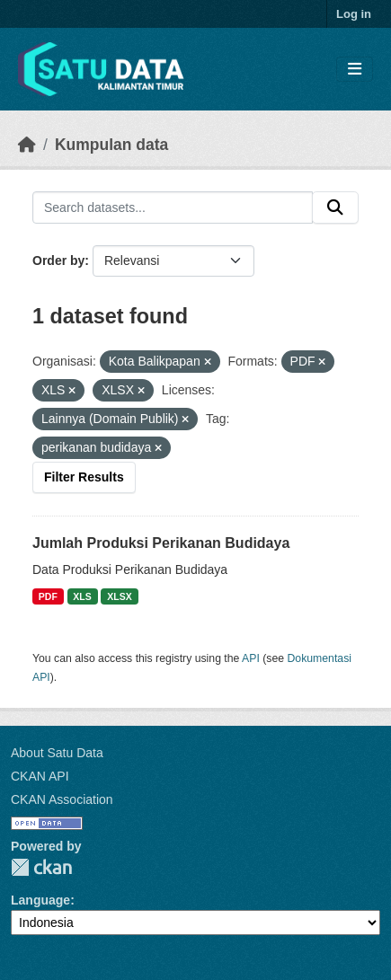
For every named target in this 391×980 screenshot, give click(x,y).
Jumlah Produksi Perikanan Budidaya (161, 543)
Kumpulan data (111, 145)
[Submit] (335, 207)
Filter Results (84, 477)
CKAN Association (62, 799)
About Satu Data (57, 753)
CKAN (41, 867)
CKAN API (40, 776)
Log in (354, 14)
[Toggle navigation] (355, 70)
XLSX (119, 596)
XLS (82, 596)
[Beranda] (27, 145)
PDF (48, 596)
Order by (58, 260)
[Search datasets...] (173, 207)
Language (40, 900)
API (251, 658)
